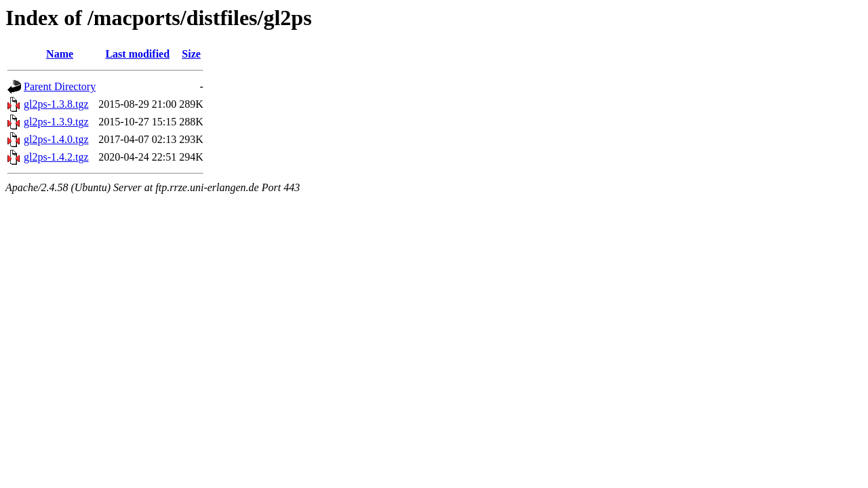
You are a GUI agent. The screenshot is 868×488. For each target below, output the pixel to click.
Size (191, 54)
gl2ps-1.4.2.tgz (56, 157)
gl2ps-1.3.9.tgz (56, 122)
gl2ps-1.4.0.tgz (56, 139)
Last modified (137, 54)
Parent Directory (60, 86)
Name (60, 54)
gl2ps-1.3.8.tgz (56, 104)
